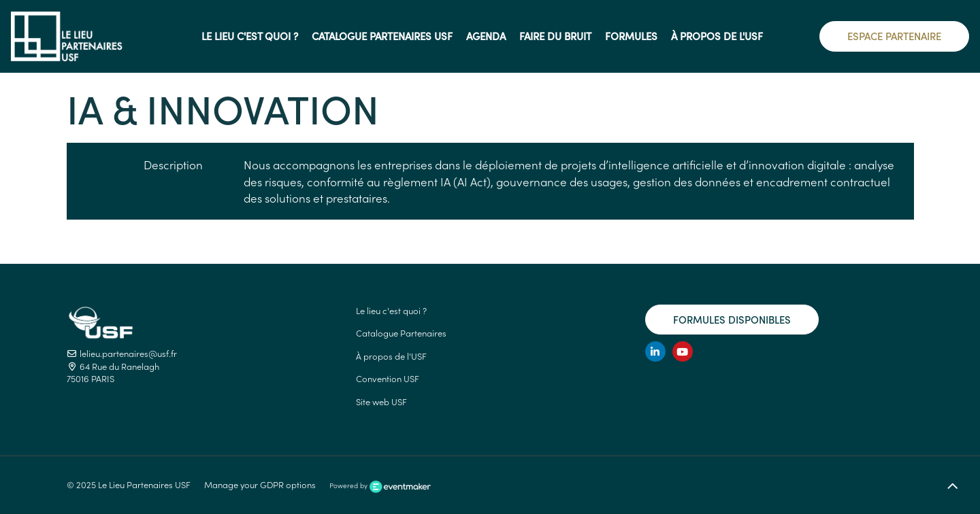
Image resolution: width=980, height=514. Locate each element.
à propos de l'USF (717, 36)
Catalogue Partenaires (401, 333)
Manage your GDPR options (260, 484)
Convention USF (388, 378)
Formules (631, 36)
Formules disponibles (732, 319)
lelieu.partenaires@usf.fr (122, 353)
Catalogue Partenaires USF (382, 36)
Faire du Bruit (555, 36)
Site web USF (381, 401)
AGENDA (486, 36)
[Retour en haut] (953, 487)
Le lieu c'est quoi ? (250, 36)
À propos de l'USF (391, 356)
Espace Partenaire (894, 36)
